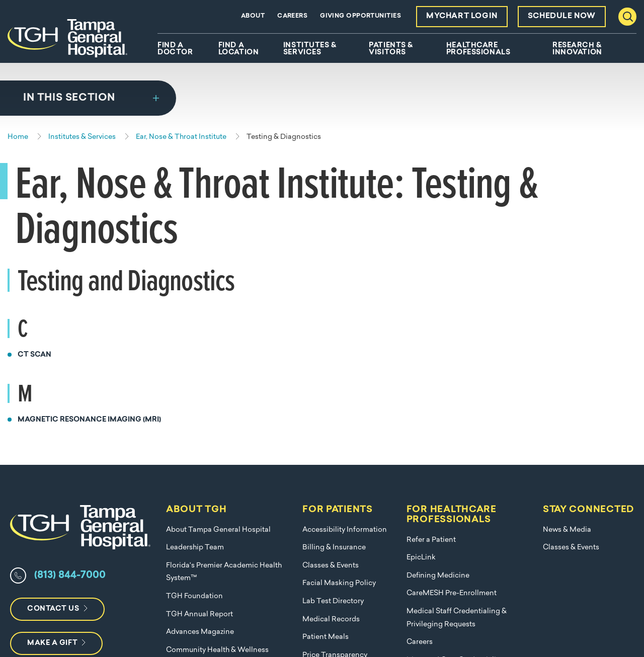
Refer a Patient (431, 340)
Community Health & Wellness (217, 450)
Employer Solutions (199, 468)
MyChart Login (462, 16)
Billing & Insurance (334, 347)
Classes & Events (331, 365)
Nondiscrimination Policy (209, 486)
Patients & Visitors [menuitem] (391, 49)
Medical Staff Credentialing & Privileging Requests (457, 418)
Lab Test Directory (333, 401)
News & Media (567, 330)
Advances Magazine (200, 432)
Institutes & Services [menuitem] (310, 49)
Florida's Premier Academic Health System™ (224, 372)
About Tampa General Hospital (218, 330)
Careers (292, 16)
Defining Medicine (438, 376)
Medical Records (331, 419)
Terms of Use (592, 618)
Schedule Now (562, 16)
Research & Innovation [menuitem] (577, 49)
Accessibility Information (345, 330)
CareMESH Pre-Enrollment (452, 393)
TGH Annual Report (199, 414)
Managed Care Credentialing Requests (456, 467)
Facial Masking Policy (339, 383)
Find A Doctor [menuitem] (175, 49)
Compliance (350, 618)
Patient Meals (326, 437)
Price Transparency (335, 455)
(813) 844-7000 (70, 375)
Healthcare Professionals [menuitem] (478, 49)
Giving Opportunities (360, 16)
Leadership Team (195, 347)
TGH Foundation (194, 396)
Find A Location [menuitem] (238, 49)
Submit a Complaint (336, 473)
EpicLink (421, 357)
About (253, 16)
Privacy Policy (524, 618)
